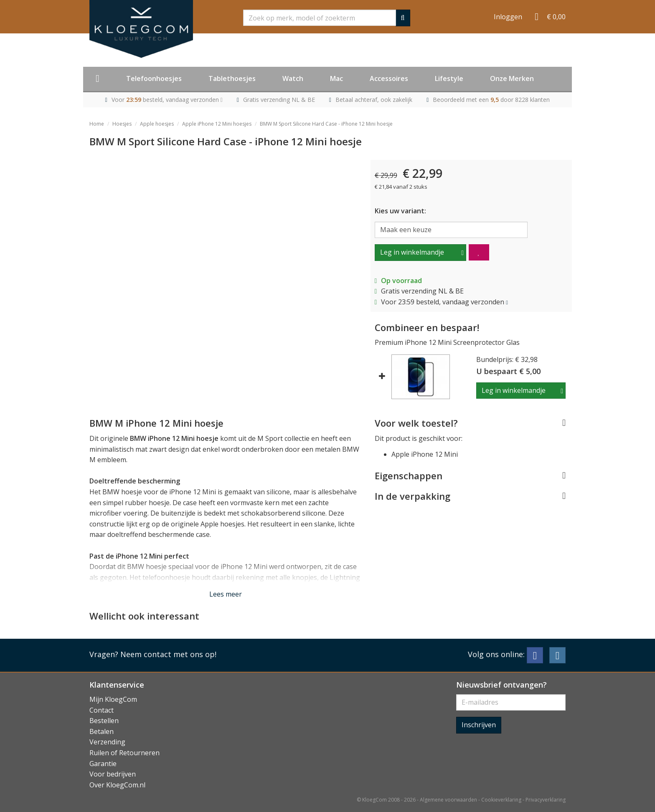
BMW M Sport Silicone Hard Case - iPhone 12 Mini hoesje (326, 124)
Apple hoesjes (157, 124)
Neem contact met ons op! (168, 654)
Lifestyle (449, 78)
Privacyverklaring (546, 800)
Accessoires (389, 78)
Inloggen (508, 17)
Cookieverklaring (501, 800)
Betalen (102, 731)
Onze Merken (512, 78)
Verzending (107, 742)
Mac (336, 78)
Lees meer (226, 594)
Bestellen (104, 721)
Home (97, 124)
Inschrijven (479, 725)
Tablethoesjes (232, 78)
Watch (293, 78)
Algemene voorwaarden (448, 800)
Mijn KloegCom (113, 699)
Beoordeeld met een (491, 100)
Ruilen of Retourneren (124, 753)
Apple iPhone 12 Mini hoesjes (217, 124)
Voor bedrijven (113, 774)
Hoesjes (122, 124)
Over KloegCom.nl (117, 785)
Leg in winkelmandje (412, 252)
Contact (102, 710)
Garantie (103, 764)
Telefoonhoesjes (154, 78)
